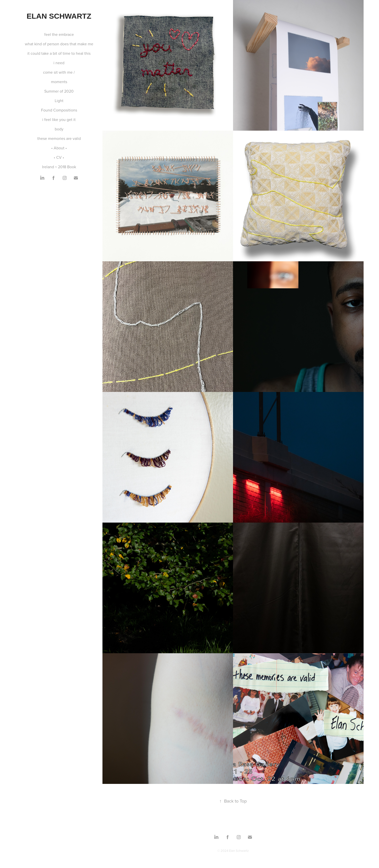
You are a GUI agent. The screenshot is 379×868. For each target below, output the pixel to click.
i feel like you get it (59, 119)
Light (59, 101)
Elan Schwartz (59, 16)
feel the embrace (59, 34)
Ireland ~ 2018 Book (59, 167)
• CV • (59, 157)
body (59, 129)
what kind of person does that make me (59, 44)
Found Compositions (59, 110)
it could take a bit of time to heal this (59, 53)
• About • (59, 148)
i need (59, 63)
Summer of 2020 (59, 91)
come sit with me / (59, 72)
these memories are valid (59, 138)
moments (59, 82)
